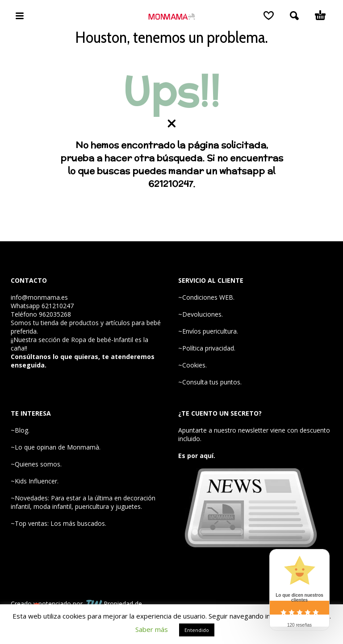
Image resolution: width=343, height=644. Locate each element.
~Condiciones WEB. (206, 297)
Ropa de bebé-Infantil (102, 340)
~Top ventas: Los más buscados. (59, 523)
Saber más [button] (152, 629)
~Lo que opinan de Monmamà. (56, 447)
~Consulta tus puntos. (210, 382)
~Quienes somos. (36, 464)
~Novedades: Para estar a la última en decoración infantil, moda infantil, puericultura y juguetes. (83, 502)
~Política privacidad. (207, 348)
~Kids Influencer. (35, 481)
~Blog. (20, 430)
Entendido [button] (197, 630)
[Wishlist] (269, 16)
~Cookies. (192, 365)
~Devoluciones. (201, 314)
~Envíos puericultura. (208, 331)
